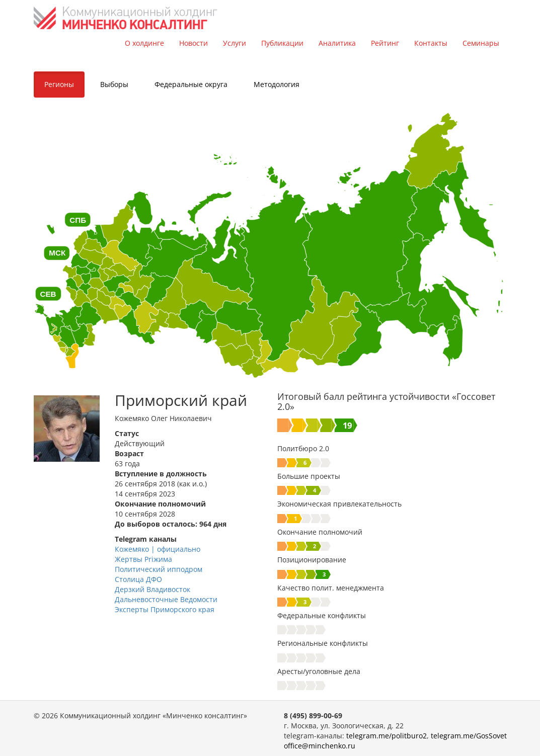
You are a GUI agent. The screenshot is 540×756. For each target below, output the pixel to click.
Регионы (59, 84)
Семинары (481, 43)
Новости (194, 43)
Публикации (282, 43)
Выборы (114, 84)
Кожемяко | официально (158, 549)
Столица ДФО (138, 579)
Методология (277, 84)
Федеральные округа (191, 84)
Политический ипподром (159, 569)
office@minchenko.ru (320, 746)
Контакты (431, 43)
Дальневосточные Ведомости (166, 599)
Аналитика (337, 43)
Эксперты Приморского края (165, 609)
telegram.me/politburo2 (387, 736)
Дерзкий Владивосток (152, 589)
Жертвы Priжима (143, 559)
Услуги (235, 43)
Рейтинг (385, 43)
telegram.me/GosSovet (469, 736)
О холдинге (144, 43)
